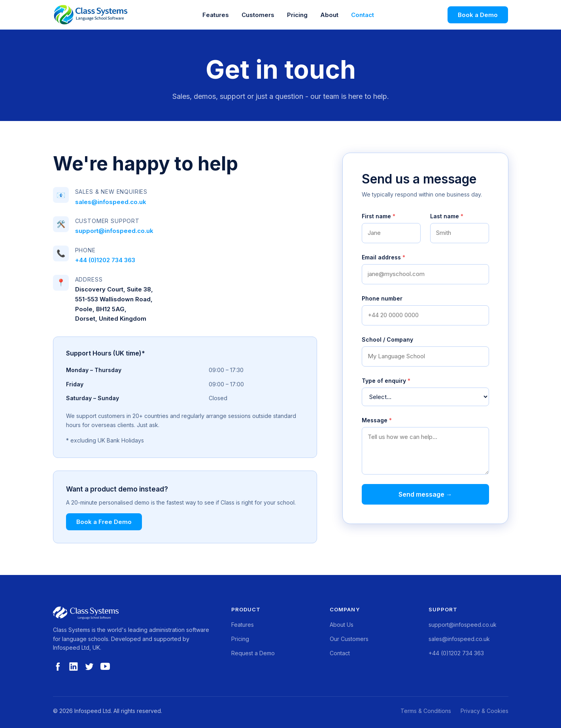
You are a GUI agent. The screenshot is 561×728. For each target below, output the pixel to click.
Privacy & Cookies (484, 711)
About (329, 15)
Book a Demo (478, 15)
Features (216, 15)
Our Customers (349, 639)
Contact (363, 15)
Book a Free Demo (104, 522)
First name (379, 216)
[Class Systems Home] (91, 15)
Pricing (297, 15)
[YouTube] (105, 669)
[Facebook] (58, 669)
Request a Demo (253, 653)
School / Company (387, 339)
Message (377, 420)
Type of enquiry (386, 381)
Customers (258, 15)
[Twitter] (89, 669)
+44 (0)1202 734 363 (105, 260)
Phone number (382, 298)
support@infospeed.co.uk (114, 231)
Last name (447, 216)
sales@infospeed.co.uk (111, 202)
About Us (342, 625)
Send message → (425, 494)
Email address (383, 257)
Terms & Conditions (426, 711)
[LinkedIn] (74, 669)
